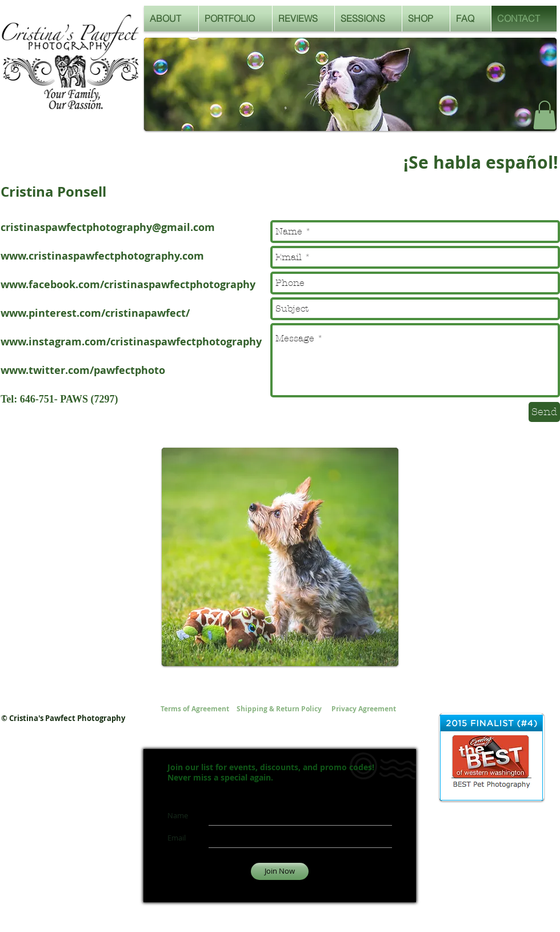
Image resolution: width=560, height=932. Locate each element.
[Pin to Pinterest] (177, 484)
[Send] (544, 412)
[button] (545, 115)
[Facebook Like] (497, 118)
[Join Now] (280, 871)
